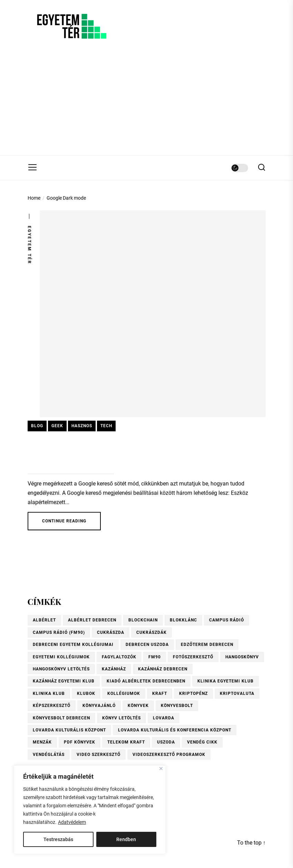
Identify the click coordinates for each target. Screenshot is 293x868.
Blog (37, 427)
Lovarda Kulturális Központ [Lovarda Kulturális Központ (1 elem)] (69, 730)
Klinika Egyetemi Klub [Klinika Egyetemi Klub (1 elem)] (226, 681)
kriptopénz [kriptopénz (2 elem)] (193, 694)
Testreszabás (58, 839)
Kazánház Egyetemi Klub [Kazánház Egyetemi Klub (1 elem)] (64, 681)
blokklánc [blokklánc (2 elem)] (183, 620)
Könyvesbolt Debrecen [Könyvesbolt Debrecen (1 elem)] (61, 718)
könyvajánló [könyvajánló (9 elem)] (99, 706)
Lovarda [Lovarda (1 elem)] (164, 718)
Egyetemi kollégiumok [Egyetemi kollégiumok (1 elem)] (61, 657)
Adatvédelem (72, 822)
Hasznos (82, 427)
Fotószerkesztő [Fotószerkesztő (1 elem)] (193, 657)
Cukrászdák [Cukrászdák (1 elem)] (152, 632)
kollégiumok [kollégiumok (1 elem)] (124, 694)
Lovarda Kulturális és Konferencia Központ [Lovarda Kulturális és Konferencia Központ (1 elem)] (175, 730)
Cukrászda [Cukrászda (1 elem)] (111, 632)
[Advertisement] (146, 103)
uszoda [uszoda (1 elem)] (166, 742)
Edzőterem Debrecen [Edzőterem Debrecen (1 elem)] (207, 645)
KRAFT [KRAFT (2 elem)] (160, 694)
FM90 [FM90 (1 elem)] (155, 657)
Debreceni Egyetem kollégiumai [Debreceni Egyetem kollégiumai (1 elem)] (73, 645)
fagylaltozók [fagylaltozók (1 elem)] (119, 657)
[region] (90, 810)
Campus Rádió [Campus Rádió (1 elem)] (227, 620)
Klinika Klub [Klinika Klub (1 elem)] (49, 694)
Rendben (126, 839)
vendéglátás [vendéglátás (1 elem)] (49, 755)
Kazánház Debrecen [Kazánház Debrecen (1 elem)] (163, 669)
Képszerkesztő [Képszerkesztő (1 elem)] (52, 706)
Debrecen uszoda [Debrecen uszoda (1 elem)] (147, 645)
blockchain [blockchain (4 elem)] (143, 620)
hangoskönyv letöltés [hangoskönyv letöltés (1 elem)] (61, 669)
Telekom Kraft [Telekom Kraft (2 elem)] (126, 742)
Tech (106, 427)
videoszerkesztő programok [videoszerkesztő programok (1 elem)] (169, 755)
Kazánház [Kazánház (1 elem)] (114, 669)
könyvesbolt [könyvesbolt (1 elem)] (177, 706)
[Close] (161, 769)
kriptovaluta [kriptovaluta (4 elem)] (237, 694)
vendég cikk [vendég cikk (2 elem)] (202, 742)
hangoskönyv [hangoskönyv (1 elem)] (242, 657)
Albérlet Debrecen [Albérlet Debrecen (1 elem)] (92, 620)
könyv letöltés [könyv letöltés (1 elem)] (121, 718)
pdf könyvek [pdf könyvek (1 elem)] (80, 742)
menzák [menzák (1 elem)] (42, 742)
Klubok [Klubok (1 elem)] (86, 694)
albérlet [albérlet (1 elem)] (44, 620)
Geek (57, 427)
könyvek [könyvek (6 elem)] (138, 706)
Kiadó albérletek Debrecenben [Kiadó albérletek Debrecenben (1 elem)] (146, 681)
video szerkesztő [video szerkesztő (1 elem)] (99, 755)
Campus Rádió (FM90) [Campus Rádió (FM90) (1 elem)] (59, 632)
